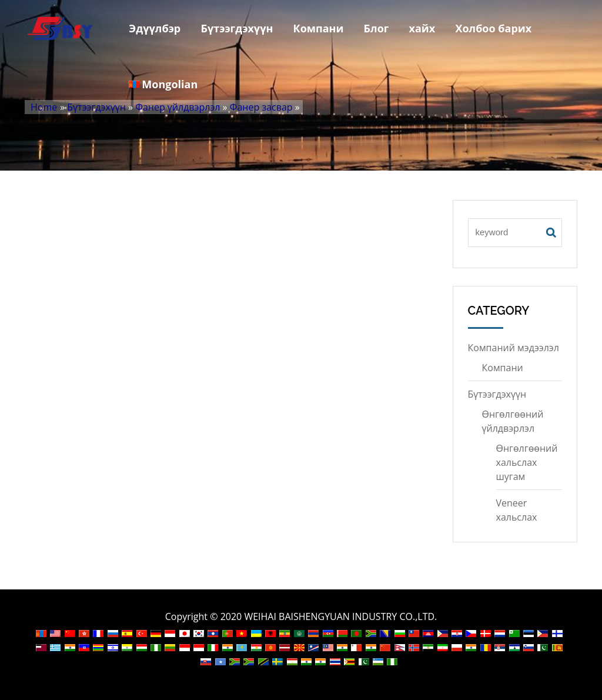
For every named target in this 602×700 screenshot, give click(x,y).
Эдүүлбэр (155, 28)
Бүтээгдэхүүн (237, 28)
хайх (422, 28)
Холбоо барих (493, 28)
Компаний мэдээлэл (514, 348)
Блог (376, 28)
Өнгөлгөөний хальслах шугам (527, 462)
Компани (318, 28)
